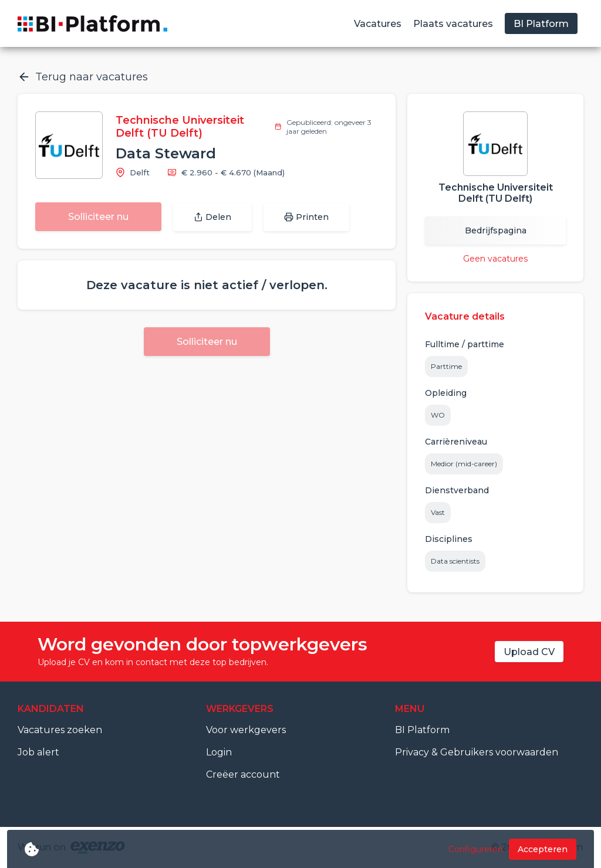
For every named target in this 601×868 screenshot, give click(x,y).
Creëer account (243, 774)
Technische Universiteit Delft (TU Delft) (180, 127)
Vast (438, 512)
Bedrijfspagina (496, 230)
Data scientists (455, 561)
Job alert (38, 752)
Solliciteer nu (98, 217)
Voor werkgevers (246, 730)
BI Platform (422, 730)
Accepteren (543, 849)
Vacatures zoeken (60, 730)
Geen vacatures (495, 259)
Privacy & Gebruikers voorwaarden (477, 752)
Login (219, 752)
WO (438, 415)
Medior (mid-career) (464, 464)
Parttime (446, 366)
